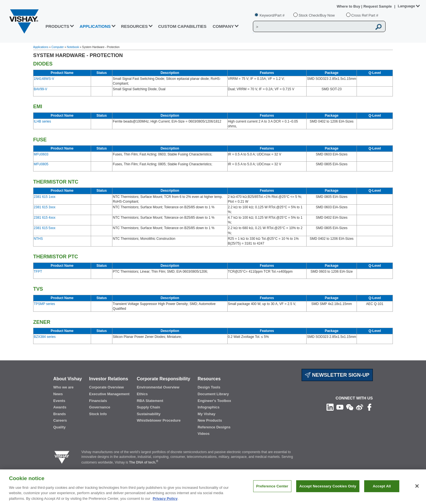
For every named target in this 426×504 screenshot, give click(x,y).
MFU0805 (41, 164)
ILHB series (42, 121)
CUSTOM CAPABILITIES (182, 26)
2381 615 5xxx (45, 228)
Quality (60, 427)
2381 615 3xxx (45, 207)
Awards (60, 407)
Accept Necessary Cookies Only (328, 489)
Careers (60, 420)
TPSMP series (44, 304)
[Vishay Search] (313, 27)
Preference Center (272, 489)
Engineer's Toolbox (214, 401)
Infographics (209, 407)
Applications (41, 47)
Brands (60, 414)
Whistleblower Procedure (159, 420)
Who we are (64, 387)
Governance (100, 407)
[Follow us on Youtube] (340, 407)
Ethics (142, 394)
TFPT (38, 272)
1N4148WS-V (44, 79)
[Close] (417, 489)
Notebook (73, 47)
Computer (58, 47)
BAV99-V (40, 89)
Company (223, 26)
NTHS (38, 239)
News (58, 394)
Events (59, 401)
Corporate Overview (107, 387)
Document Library (213, 394)
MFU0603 (41, 154)
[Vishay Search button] (379, 27)
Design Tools (209, 387)
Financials (98, 401)
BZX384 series (45, 337)
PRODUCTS (57, 26)
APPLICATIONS (95, 26)
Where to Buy (349, 6)
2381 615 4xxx (45, 218)
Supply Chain (149, 407)
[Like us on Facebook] (369, 407)
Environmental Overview (158, 387)
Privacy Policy (165, 501)
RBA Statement (150, 401)
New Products (210, 420)
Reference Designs (214, 427)
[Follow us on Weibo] (360, 407)
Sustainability (149, 414)
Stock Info (98, 414)
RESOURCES (134, 26)
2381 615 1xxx (45, 197)
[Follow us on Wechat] (350, 407)
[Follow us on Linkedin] (330, 407)
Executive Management (109, 394)
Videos (203, 434)
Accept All (382, 489)
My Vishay (206, 414)
